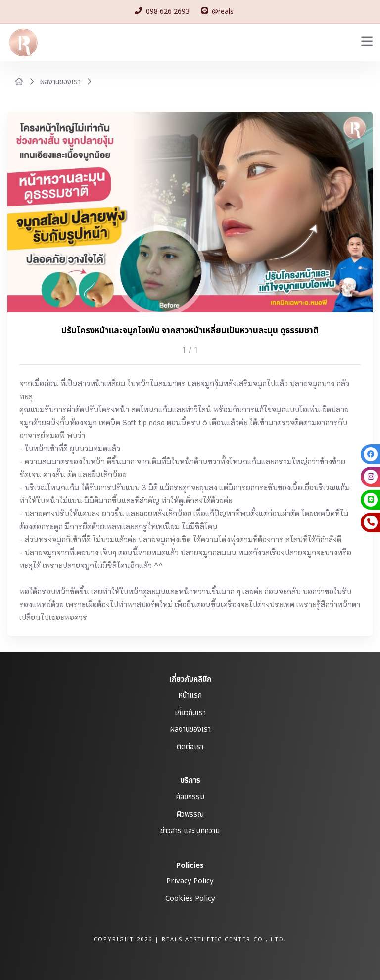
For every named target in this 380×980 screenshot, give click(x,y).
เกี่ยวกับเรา (190, 713)
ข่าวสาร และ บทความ (190, 831)
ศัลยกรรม (190, 797)
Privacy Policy (190, 881)
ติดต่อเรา (190, 747)
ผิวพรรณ (190, 814)
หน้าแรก (190, 696)
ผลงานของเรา (60, 82)
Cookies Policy (190, 899)
